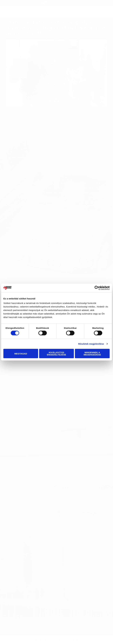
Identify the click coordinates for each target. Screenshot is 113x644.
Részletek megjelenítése (91, 344)
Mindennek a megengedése (92, 354)
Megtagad (21, 353)
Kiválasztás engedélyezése (56, 354)
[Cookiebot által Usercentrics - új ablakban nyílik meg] (97, 288)
